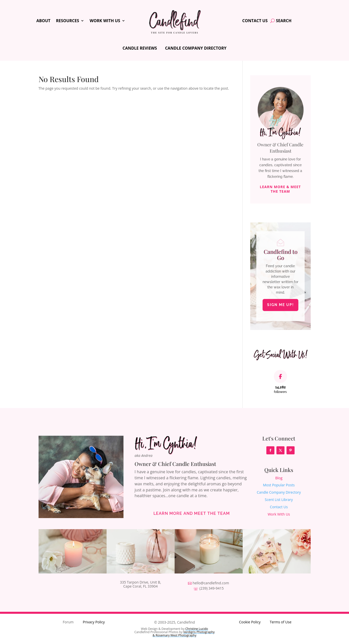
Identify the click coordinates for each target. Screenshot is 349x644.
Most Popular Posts (279, 485)
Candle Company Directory (196, 48)
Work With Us (105, 21)
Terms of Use (280, 622)
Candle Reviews (140, 48)
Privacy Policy (94, 622)
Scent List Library (279, 500)
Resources (68, 21)
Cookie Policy (250, 622)
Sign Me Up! (280, 305)
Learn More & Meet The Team (280, 189)
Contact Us (255, 21)
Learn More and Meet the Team (192, 513)
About (43, 21)
